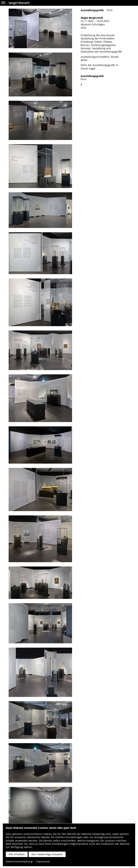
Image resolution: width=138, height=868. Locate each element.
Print (110, 10)
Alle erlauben (17, 854)
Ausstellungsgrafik (92, 10)
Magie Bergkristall (92, 18)
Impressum (43, 861)
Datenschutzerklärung (19, 861)
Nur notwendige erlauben (47, 854)
